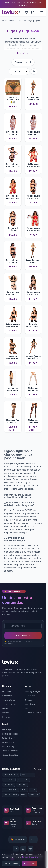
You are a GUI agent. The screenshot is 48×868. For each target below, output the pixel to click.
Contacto (29, 700)
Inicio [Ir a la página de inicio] (4, 21)
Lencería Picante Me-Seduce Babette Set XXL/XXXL (33, 357)
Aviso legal (7, 730)
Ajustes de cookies (10, 755)
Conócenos (30, 696)
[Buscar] (21, 12)
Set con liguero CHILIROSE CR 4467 (33, 293)
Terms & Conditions (10, 751)
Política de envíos (10, 738)
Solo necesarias (11, 863)
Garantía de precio (33, 713)
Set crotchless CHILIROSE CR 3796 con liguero (13, 293)
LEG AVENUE (9, 780)
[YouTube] (31, 849)
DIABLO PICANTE (10, 790)
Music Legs (34, 795)
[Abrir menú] (42, 12)
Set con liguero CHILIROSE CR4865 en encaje (13, 133)
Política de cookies (30, 857)
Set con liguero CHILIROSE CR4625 (13, 261)
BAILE (24, 790)
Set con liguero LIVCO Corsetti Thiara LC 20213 (13, 197)
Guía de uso (30, 704)
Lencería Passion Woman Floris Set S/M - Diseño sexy (13, 357)
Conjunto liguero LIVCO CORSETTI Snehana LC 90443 (33, 261)
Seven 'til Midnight (10, 795)
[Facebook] (16, 849)
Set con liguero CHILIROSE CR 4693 (33, 197)
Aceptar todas (29, 863)
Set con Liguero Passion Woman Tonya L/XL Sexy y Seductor (13, 325)
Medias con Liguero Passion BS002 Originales (13, 389)
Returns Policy (8, 747)
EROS (33, 790)
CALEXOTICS (23, 780)
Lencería (22, 21)
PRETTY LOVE (28, 775)
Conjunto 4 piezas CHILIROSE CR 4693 (13, 229)
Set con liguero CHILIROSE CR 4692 (13, 165)
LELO (23, 795)
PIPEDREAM (9, 785)
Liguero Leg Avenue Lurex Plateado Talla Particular (13, 99)
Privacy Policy (8, 742)
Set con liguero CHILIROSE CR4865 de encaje (33, 133)
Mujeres (13, 21)
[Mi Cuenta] (27, 12)
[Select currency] (33, 840)
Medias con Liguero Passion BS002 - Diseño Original (33, 389)
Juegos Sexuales (9, 704)
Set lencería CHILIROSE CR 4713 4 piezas (33, 165)
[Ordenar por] (19, 71)
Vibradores (7, 691)
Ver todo (39, 769)
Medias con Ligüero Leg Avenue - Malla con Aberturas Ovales (33, 421)
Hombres (6, 717)
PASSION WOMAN (11, 775)
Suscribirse (23, 635)
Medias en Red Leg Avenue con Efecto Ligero (13, 421)
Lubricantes (7, 696)
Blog (27, 708)
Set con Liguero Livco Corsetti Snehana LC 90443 (33, 99)
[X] (23, 849)
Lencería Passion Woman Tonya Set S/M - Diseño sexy (33, 325)
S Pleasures (22, 785)
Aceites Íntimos (8, 700)
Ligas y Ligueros (35, 21)
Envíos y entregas (33, 691)
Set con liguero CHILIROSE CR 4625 (33, 229)
